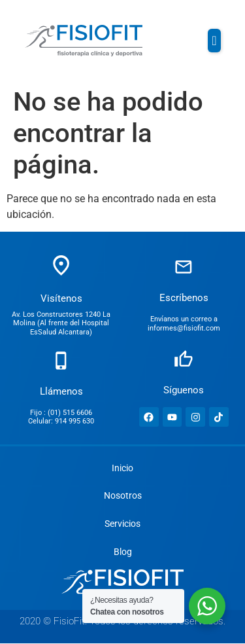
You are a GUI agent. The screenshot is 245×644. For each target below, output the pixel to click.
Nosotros (123, 496)
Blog (123, 552)
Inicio (122, 469)
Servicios (122, 524)
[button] (214, 41)
